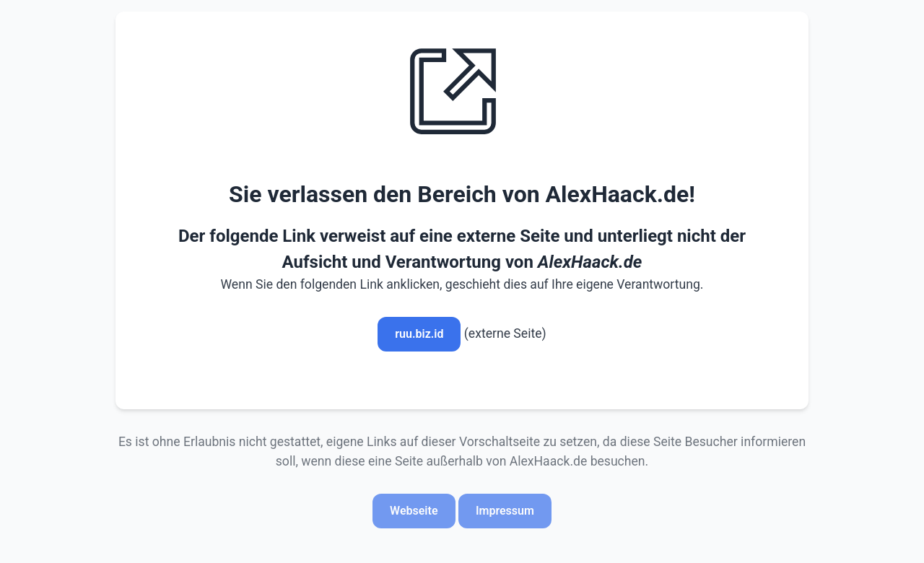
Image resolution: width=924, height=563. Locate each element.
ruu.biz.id (419, 334)
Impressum (505, 511)
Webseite (414, 511)
